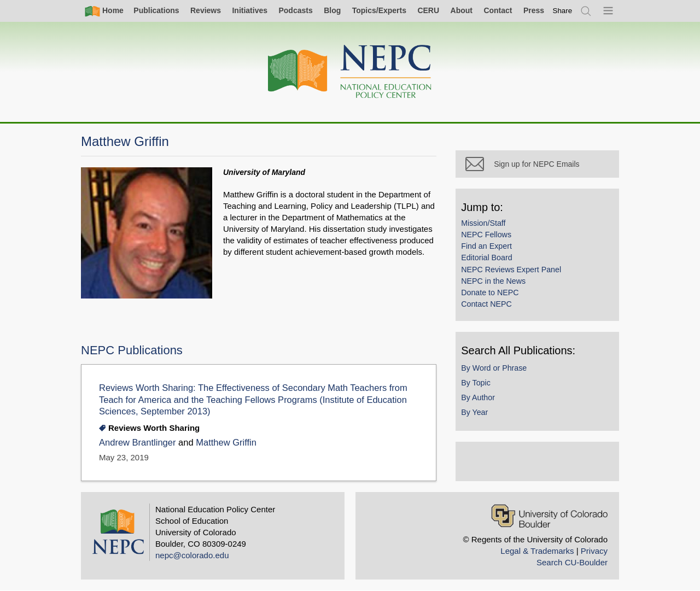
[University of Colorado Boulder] (549, 516)
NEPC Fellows (491, 239)
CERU (428, 10)
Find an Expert (491, 250)
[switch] (563, 11)
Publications (156, 10)
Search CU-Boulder (572, 562)
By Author (483, 402)
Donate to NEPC (495, 297)
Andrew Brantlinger (139, 443)
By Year (479, 417)
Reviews (206, 10)
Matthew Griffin (226, 443)
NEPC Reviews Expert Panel (516, 274)
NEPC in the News (498, 285)
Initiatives (250, 10)
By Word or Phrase (499, 372)
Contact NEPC (491, 308)
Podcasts (295, 10)
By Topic (481, 387)
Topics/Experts (379, 10)
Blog (332, 10)
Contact (498, 10)
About (462, 10)
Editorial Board (491, 262)
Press (534, 10)
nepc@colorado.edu (192, 555)
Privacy (594, 551)
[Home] (350, 72)
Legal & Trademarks (537, 551)
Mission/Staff (488, 227)
